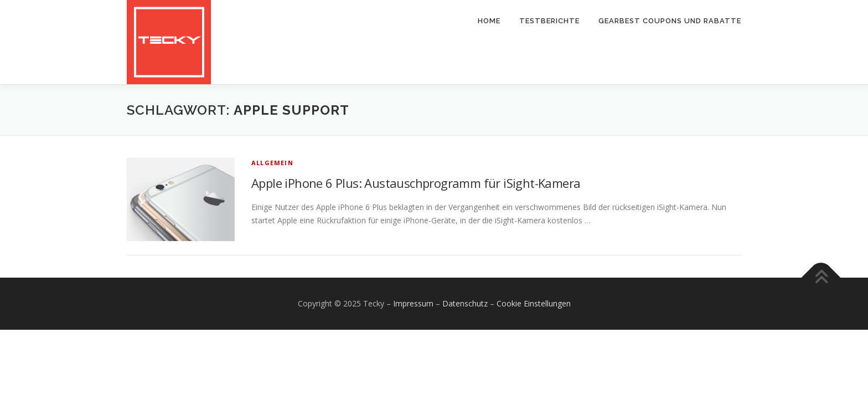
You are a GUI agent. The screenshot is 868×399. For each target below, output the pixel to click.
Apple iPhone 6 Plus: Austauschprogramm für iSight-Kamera (416, 183)
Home (489, 21)
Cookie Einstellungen (534, 303)
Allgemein (272, 163)
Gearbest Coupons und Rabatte (670, 21)
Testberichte (549, 21)
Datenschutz (465, 303)
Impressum (413, 303)
